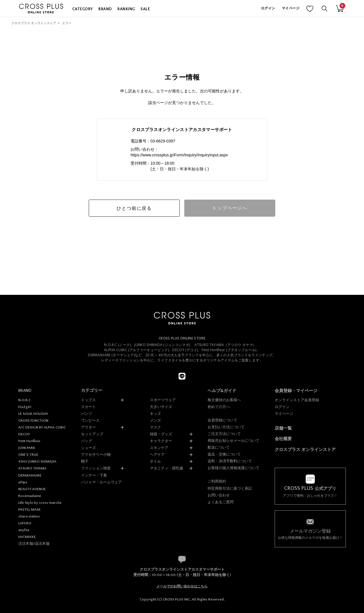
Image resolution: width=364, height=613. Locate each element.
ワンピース (90, 420)
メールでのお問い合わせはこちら (182, 586)
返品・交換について (224, 454)
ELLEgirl (25, 407)
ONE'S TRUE (28, 455)
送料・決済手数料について (230, 461)
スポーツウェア (163, 400)
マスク (155, 427)
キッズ (155, 414)
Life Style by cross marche (40, 503)
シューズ (88, 448)
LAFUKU (25, 523)
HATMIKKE (27, 537)
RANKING (126, 9)
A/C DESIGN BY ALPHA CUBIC (42, 427)
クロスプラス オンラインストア (34, 23)
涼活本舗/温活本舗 (34, 544)
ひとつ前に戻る (134, 208)
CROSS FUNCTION (33, 421)
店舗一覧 (283, 428)
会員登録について (222, 420)
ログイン (268, 8)
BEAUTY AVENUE (32, 489)
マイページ (291, 8)
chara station (29, 516)
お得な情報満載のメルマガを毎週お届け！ (310, 534)
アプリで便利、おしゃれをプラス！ (310, 492)
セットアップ (92, 434)
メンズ (155, 420)
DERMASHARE (30, 475)
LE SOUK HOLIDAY (33, 414)
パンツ (87, 414)
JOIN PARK (27, 448)
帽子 (85, 461)
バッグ (87, 441)
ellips (23, 482)
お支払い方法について (226, 427)
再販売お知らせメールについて (233, 441)
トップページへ (230, 208)
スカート (88, 407)
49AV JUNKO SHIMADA (37, 461)
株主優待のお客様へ (224, 400)
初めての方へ (219, 407)
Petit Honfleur (29, 441)
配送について (219, 447)
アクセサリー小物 (96, 454)
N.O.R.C (24, 400)
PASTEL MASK (29, 510)
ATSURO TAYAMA (32, 468)
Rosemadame (30, 496)
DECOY (24, 434)
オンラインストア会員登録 (297, 400)
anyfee (24, 530)
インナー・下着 (94, 475)
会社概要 (283, 439)
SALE (145, 9)
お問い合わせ (219, 495)
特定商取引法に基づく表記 (230, 488)
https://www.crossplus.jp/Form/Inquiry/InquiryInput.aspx (179, 155)
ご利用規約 (217, 481)
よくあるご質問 (221, 502)
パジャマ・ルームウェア (101, 482)
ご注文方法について (224, 434)
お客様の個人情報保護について (233, 468)
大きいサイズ (161, 407)
